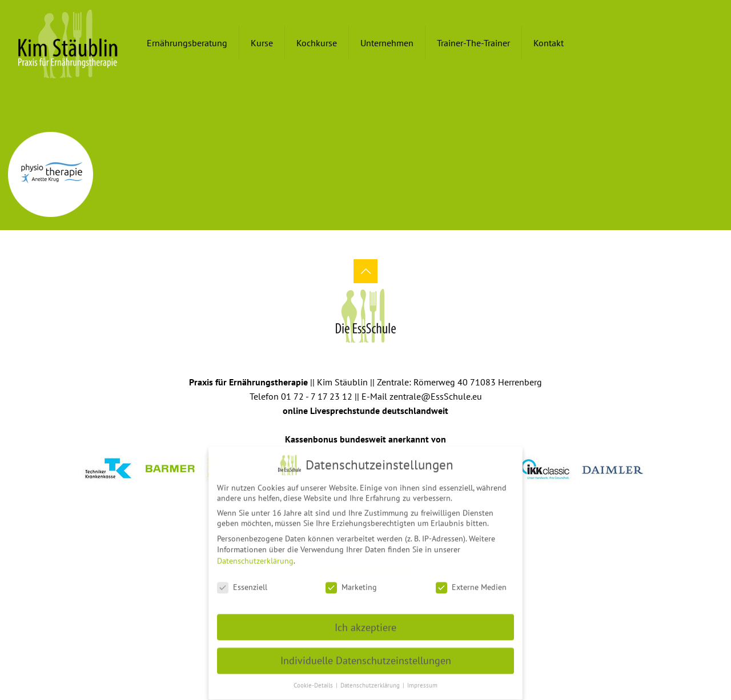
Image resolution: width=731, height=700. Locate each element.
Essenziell (242, 581)
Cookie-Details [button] (314, 679)
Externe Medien (471, 581)
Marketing (351, 581)
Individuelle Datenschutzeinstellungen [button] (366, 655)
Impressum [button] (422, 679)
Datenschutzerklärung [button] (371, 679)
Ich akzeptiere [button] (365, 621)
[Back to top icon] (365, 271)
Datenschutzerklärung (255, 555)
